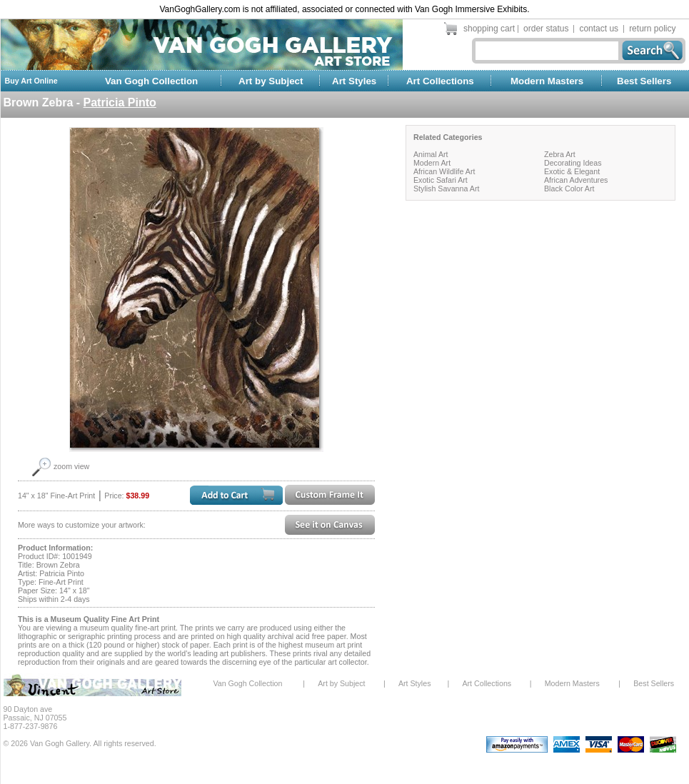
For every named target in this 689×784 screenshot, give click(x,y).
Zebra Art (560, 154)
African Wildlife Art (444, 171)
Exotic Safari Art (441, 180)
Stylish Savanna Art (446, 189)
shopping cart (489, 29)
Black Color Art (569, 189)
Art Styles (354, 81)
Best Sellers (644, 81)
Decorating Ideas (573, 163)
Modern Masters (547, 81)
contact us (599, 29)
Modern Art (432, 163)
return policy (652, 29)
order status (546, 29)
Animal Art (431, 154)
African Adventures (576, 180)
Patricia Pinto (120, 102)
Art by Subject (271, 81)
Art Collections (440, 81)
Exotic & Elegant (572, 171)
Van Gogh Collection (151, 81)
